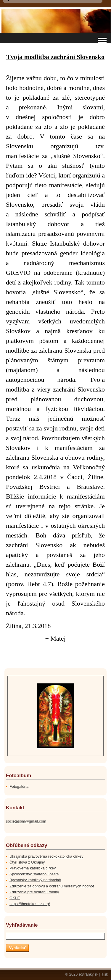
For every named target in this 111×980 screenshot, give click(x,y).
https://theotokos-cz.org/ (30, 904)
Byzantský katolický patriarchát (35, 880)
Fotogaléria (19, 786)
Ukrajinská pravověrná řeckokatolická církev (46, 856)
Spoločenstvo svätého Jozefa (34, 874)
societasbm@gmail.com (26, 821)
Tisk (105, 974)
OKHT (15, 898)
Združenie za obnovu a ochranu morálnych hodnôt (52, 886)
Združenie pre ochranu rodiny (34, 892)
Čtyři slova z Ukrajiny (27, 862)
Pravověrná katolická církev (33, 868)
